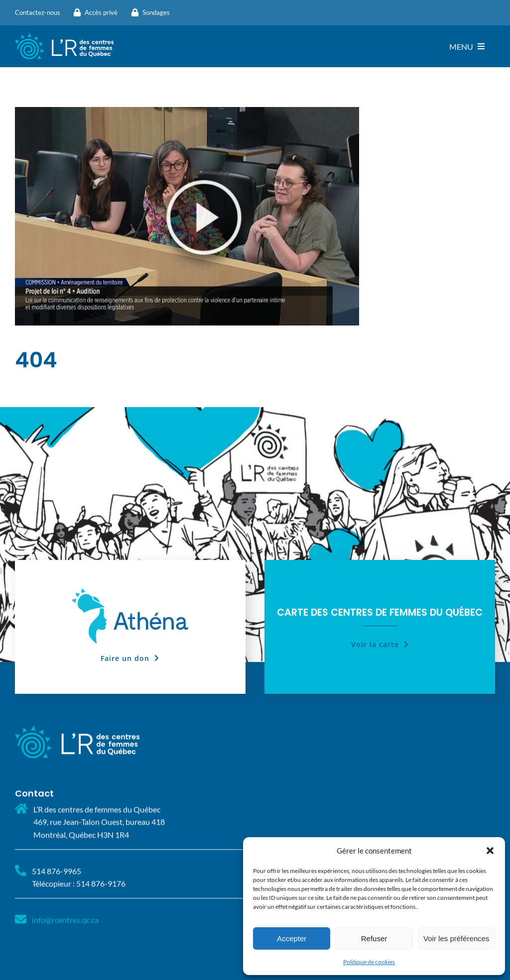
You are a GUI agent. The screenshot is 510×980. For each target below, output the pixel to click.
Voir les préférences (456, 938)
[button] (490, 851)
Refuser (374, 938)
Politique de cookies (369, 962)
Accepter (292, 938)
